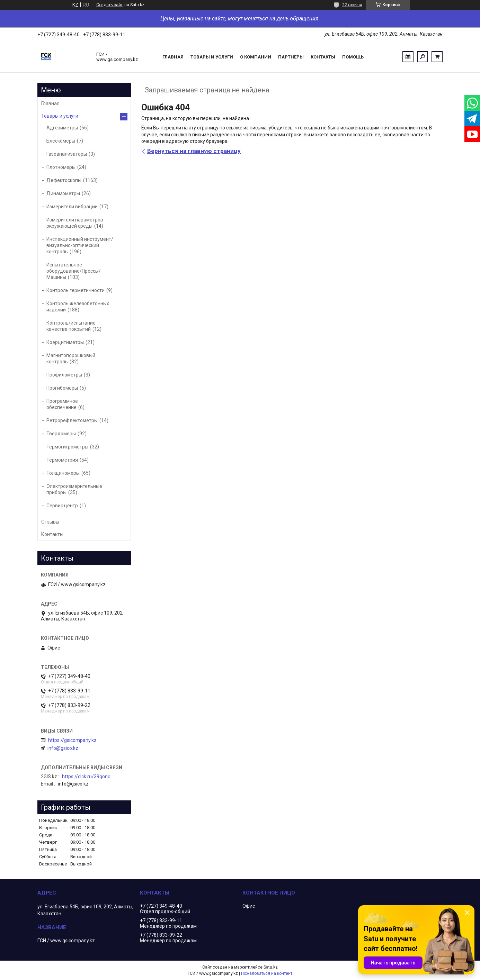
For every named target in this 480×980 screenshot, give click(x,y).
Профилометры (64, 375)
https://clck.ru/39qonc (86, 777)
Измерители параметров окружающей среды (75, 223)
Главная (173, 57)
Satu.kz (271, 967)
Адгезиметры (62, 128)
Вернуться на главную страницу (194, 151)
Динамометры (63, 193)
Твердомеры (61, 434)
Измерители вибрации (72, 207)
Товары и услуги (212, 57)
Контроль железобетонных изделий (78, 307)
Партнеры (291, 57)
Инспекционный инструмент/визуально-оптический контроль (80, 245)
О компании (256, 57)
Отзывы (50, 522)
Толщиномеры (63, 473)
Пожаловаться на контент (267, 973)
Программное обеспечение (62, 404)
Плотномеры (61, 167)
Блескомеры (61, 141)
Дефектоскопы (64, 180)
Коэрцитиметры (65, 342)
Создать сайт (109, 5)
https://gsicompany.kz (72, 740)
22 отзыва (352, 5)
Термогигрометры (67, 447)
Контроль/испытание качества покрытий (71, 326)
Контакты (323, 57)
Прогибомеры (62, 388)
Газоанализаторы (67, 154)
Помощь (353, 57)
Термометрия (62, 460)
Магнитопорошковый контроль (71, 359)
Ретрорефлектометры (72, 420)
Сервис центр (62, 506)
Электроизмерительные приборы (74, 489)
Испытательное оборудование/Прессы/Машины (74, 271)
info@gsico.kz (63, 748)
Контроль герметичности (75, 290)
